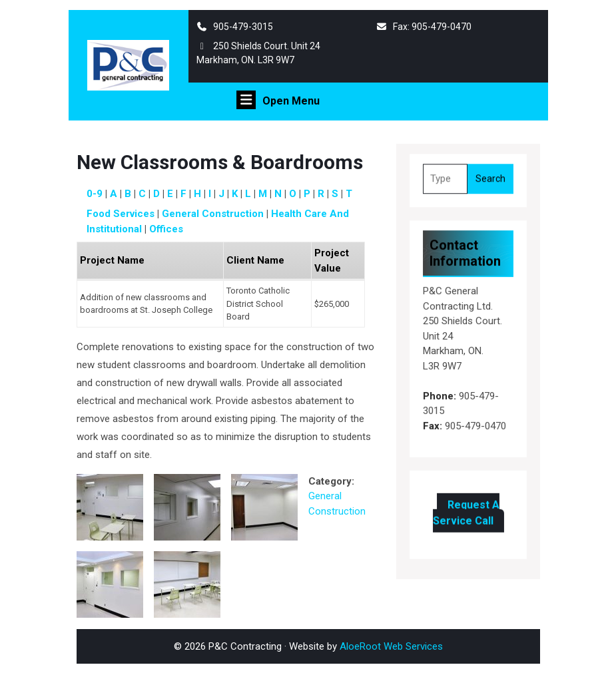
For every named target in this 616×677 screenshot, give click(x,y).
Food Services (121, 214)
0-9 (95, 194)
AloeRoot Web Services (391, 646)
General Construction (213, 214)
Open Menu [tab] (278, 100)
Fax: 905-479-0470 (424, 27)
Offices (166, 229)
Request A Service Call (465, 509)
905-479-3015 (235, 27)
